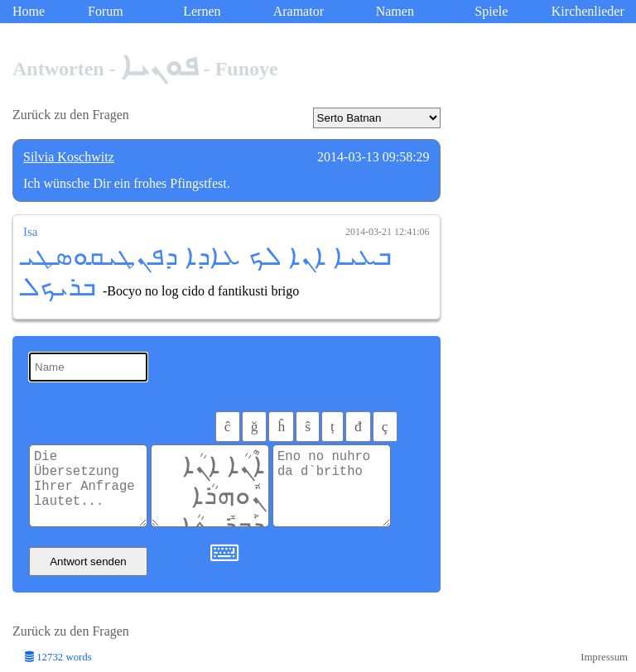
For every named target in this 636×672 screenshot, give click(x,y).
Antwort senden (88, 562)
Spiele (491, 11)
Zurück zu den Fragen (71, 115)
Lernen (202, 11)
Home (29, 11)
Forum (106, 11)
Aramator (299, 11)
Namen (395, 11)
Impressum (604, 657)
